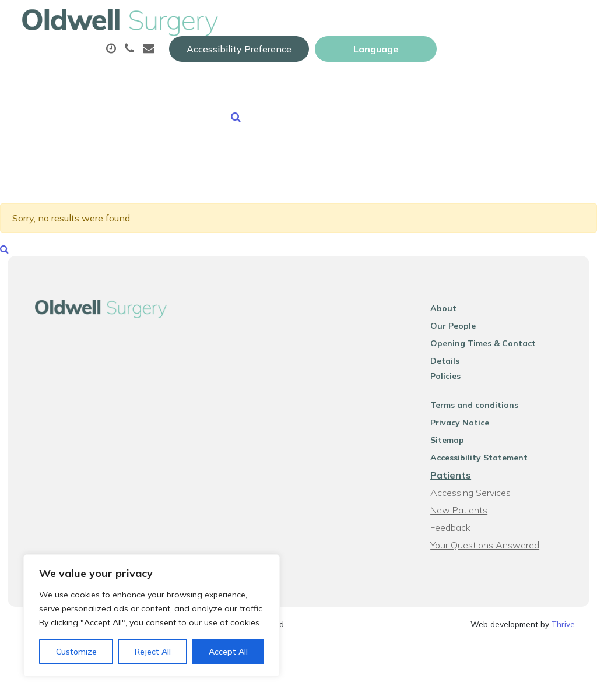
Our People (459, 343)
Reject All (153, 652)
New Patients (305, 99)
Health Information (421, 99)
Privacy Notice (466, 425)
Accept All (228, 652)
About (192, 58)
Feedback (457, 530)
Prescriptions (393, 58)
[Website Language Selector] (514, 22)
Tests (470, 58)
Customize (76, 652)
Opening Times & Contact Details (505, 361)
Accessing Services (477, 495)
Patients (457, 477)
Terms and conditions (481, 407)
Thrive (563, 626)
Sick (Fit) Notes (205, 99)
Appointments (288, 58)
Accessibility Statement (485, 460)
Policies (452, 378)
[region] (152, 615)
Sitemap (454, 442)
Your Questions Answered (491, 547)
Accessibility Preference (377, 22)
